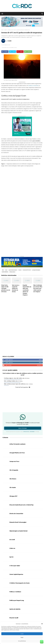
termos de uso (26, 401)
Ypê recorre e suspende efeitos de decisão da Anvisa (16, 258)
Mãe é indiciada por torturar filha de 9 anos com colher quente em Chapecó (38, 258)
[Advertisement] (22, 277)
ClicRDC (10, 41)
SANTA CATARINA (5, 241)
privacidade (32, 401)
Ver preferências (22, 641)
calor (6, 239)
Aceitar (22, 634)
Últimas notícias (12, 241)
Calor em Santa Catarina (13, 239)
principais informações (36, 239)
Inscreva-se (39, 334)
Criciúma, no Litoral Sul (33, 86)
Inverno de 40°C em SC (27, 239)
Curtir (40, 329)
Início (2, 30)
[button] (42, 624)
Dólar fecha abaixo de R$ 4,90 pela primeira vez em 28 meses (6, 258)
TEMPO (6, 30)
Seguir (40, 332)
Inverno (20, 239)
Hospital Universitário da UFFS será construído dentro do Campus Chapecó (27, 259)
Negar (22, 637)
